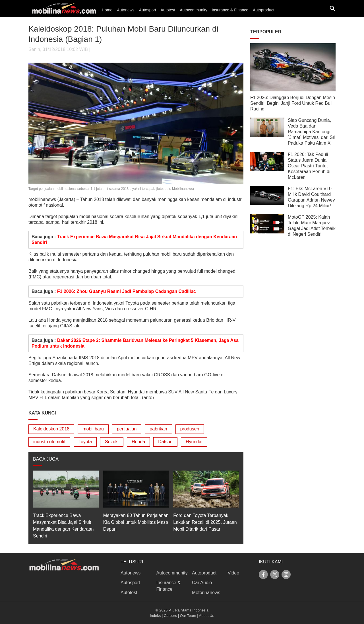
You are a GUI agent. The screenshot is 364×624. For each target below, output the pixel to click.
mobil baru (93, 429)
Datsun (165, 442)
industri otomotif (49, 442)
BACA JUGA (46, 459)
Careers (170, 616)
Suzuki (112, 442)
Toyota (85, 442)
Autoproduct (264, 10)
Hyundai (194, 442)
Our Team (188, 616)
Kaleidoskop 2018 (51, 429)
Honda (138, 442)
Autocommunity (193, 10)
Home (107, 10)
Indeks (155, 616)
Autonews (126, 10)
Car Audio (202, 583)
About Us (207, 616)
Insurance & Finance (230, 10)
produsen (190, 429)
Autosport (148, 10)
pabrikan (158, 429)
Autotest (168, 10)
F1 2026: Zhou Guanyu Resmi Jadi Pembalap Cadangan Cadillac (127, 291)
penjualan (127, 429)
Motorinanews (206, 593)
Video (234, 573)
